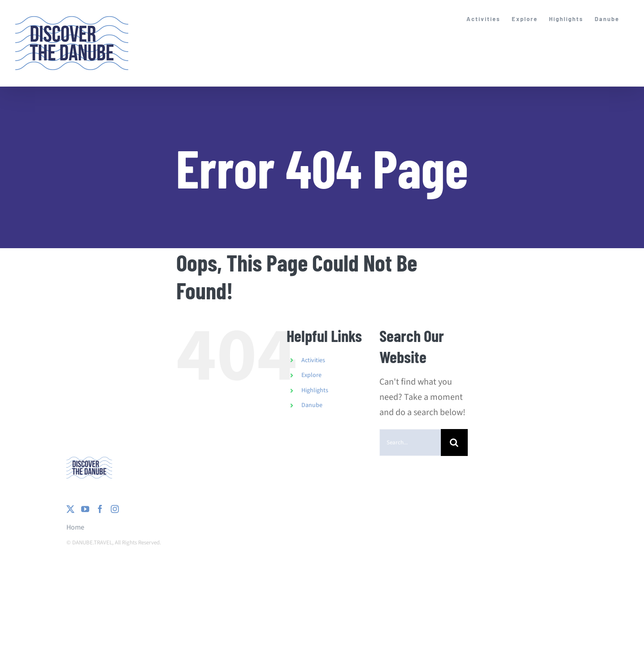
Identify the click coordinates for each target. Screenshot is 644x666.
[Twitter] (70, 509)
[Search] (454, 443)
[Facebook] (100, 509)
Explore (311, 375)
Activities (313, 360)
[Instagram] (115, 509)
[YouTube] (85, 509)
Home (75, 527)
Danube (312, 405)
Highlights (315, 390)
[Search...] (410, 443)
